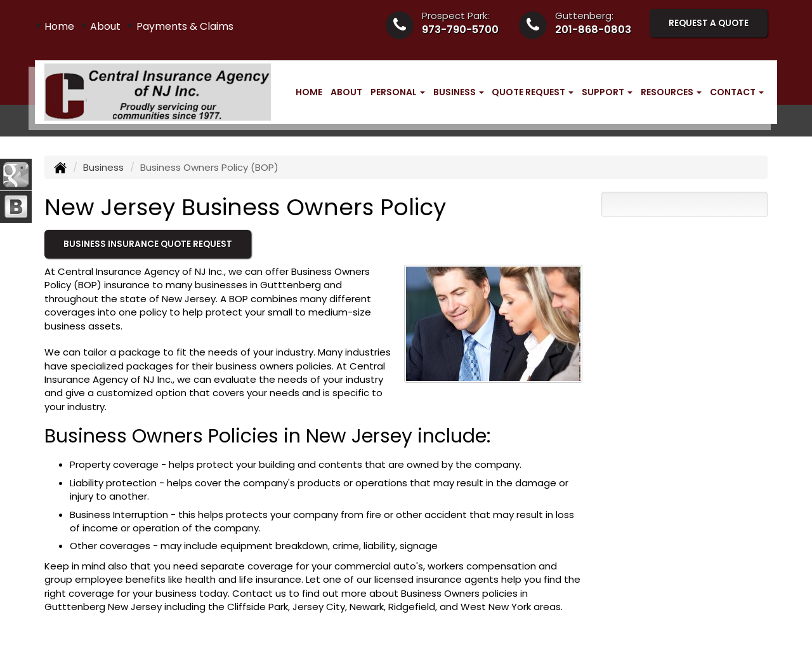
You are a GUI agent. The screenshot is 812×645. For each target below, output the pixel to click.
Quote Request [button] (533, 92)
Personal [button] (398, 92)
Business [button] (459, 92)
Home (59, 26)
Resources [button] (671, 92)
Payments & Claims (185, 26)
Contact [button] (737, 92)
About (105, 26)
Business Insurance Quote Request (148, 244)
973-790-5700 (460, 30)
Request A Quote (709, 23)
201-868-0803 (593, 30)
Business (103, 167)
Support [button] (607, 92)
